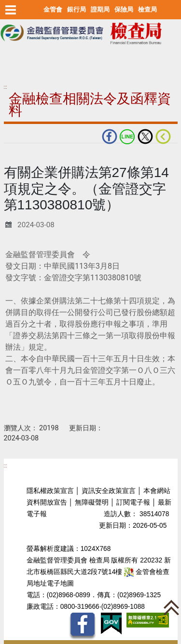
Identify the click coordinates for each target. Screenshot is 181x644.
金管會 (53, 9)
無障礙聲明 (92, 502)
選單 (11, 10)
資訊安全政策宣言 (109, 491)
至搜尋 (12, 59)
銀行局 (77, 9)
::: (6, 87)
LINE (127, 137)
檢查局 (147, 9)
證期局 (100, 9)
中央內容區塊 (27, 158)
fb (110, 137)
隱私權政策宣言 (50, 491)
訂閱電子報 (133, 502)
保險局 (124, 9)
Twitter (145, 137)
